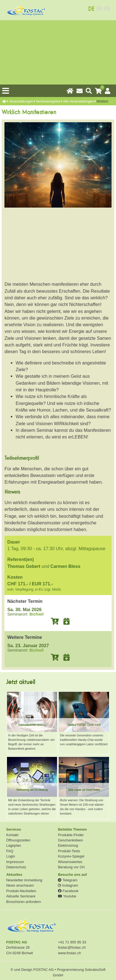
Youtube (67, 896)
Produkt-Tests (69, 851)
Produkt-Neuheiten (21, 891)
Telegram (68, 880)
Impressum (15, 862)
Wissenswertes (70, 862)
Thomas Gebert (24, 566)
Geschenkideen (70, 840)
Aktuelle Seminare (21, 896)
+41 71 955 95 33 (72, 942)
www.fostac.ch (69, 953)
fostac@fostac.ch (72, 947)
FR (107, 9)
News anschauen (20, 885)
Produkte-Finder (71, 835)
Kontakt (12, 835)
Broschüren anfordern (24, 902)
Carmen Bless (65, 566)
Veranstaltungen (21, 101)
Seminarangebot (48, 101)
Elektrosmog (68, 845)
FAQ (10, 851)
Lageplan (13, 845)
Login (11, 856)
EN (99, 9)
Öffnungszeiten (18, 840)
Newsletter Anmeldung (24, 880)
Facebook (68, 891)
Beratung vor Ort (71, 867)
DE (91, 9)
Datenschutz (16, 867)
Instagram (68, 885)
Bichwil (37, 614)
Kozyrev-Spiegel (71, 856)
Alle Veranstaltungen (78, 101)
